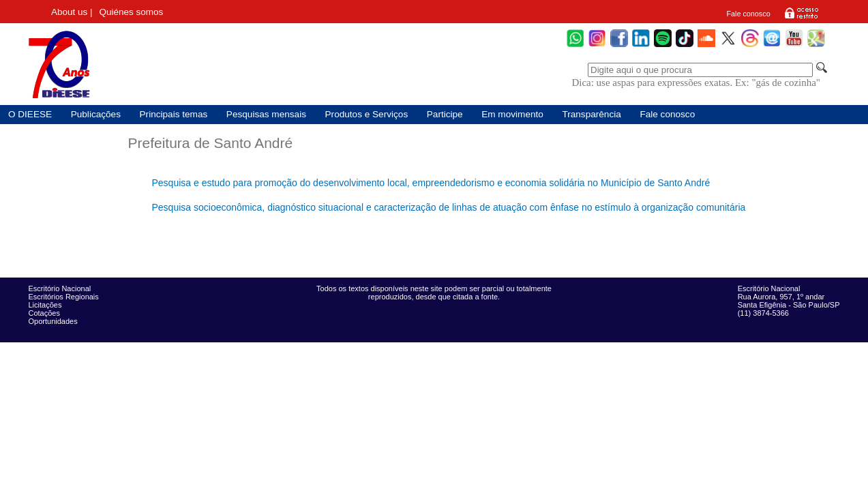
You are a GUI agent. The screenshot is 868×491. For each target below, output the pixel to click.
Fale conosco (748, 14)
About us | (72, 12)
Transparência (591, 114)
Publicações (96, 114)
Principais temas (174, 114)
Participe (445, 114)
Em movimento (512, 114)
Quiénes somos (132, 12)
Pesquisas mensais (266, 114)
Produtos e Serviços (367, 114)
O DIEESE (30, 114)
